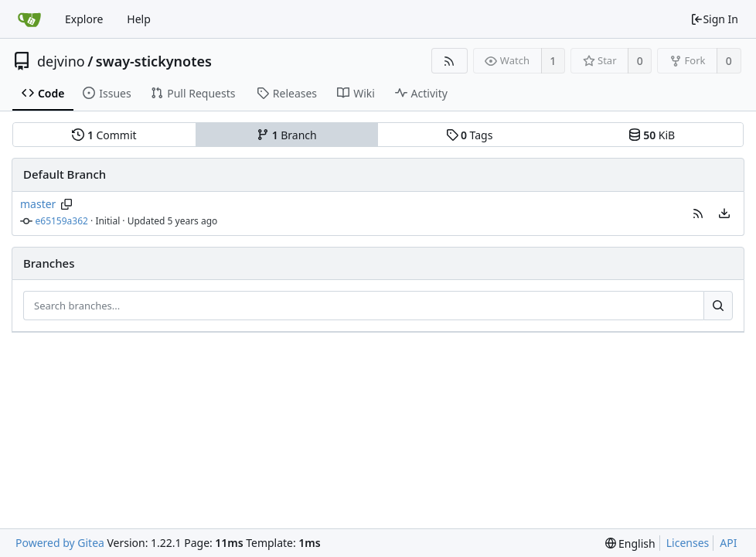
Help (139, 19)
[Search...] (718, 306)
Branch (287, 135)
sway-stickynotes (154, 61)
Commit (104, 135)
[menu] (724, 214)
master (38, 204)
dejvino (61, 61)
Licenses (688, 543)
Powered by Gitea (60, 543)
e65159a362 (62, 221)
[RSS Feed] (450, 61)
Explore (84, 19)
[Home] (29, 19)
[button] (698, 214)
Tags (470, 135)
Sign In (714, 19)
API (728, 543)
